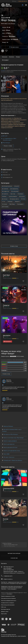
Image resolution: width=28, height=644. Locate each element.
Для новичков (5, 189)
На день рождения (13, 196)
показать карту (7, 140)
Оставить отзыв (14, 246)
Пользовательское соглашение (8, 598)
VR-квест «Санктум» (8, 457)
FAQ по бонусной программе (8, 605)
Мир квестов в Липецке (14, 553)
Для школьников (15, 191)
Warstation (7, 335)
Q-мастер (4, 370)
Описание (5, 57)
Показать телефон (7, 146)
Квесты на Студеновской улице (11, 451)
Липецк (14, 1)
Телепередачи (20, 204)
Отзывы (18, 57)
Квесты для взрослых (8, 444)
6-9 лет (4, 202)
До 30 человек (5, 207)
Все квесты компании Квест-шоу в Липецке (12, 430)
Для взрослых (5, 194)
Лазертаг (6, 305)
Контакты (12, 57)
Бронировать (8, 341)
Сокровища (10, 202)
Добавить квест (5, 612)
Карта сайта (4, 614)
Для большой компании (7, 186)
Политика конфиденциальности (9, 601)
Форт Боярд (12, 204)
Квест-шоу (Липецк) (10, 24)
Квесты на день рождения (9, 441)
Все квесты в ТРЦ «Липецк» (10, 434)
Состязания (5, 204)
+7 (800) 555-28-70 (22, 1)
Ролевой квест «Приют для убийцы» (12, 460)
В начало (14, 558)
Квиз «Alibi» (6, 454)
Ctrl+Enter (9, 594)
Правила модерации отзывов (8, 596)
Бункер (6, 519)
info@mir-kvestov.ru (8, 579)
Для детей (17, 186)
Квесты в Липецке (8, 426)
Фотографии (6, 60)
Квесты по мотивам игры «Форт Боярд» (13, 438)
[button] (26, 77)
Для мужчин (22, 196)
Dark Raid (6, 275)
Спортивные (20, 194)
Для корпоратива (14, 189)
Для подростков (5, 191)
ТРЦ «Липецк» (6, 143)
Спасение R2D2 (9, 488)
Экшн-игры (13, 194)
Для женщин (5, 199)
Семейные (4, 196)
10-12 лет (23, 199)
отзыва (3, 71)
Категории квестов (6, 609)
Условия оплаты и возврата (8, 603)
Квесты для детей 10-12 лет (10, 447)
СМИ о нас (4, 607)
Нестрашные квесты (14, 199)
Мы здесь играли (14, 47)
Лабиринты (17, 202)
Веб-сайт (5, 136)
